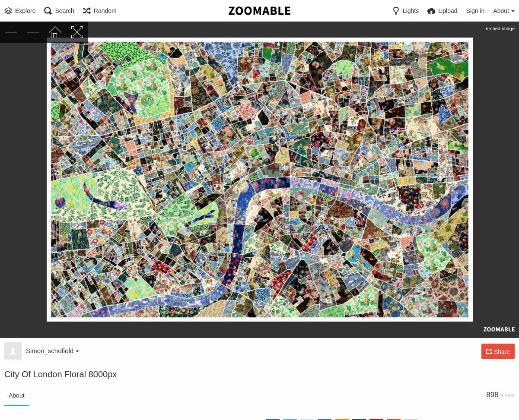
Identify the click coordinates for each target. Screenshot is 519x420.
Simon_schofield (53, 351)
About (17, 395)
